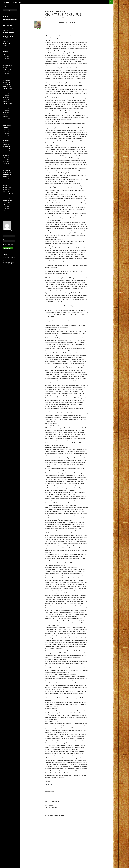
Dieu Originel (50, 791)
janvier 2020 (6, 80)
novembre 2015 (7, 170)
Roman (98, 2)
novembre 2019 (7, 84)
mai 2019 (5, 97)
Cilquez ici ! (10, 264)
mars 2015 (5, 187)
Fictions (92, 2)
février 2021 (6, 61)
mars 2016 (5, 166)
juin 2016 (5, 159)
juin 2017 (5, 134)
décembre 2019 (7, 82)
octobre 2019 (6, 87)
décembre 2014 (7, 194)
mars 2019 (5, 102)
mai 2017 (5, 136)
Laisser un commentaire (71, 18)
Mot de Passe (6, 239)
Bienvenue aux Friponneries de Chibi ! (77, 2)
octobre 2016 (6, 151)
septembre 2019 (7, 89)
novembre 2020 (7, 67)
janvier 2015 (6, 192)
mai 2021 (5, 59)
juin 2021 (5, 57)
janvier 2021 (6, 63)
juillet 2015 (5, 179)
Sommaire (105, 2)
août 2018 (5, 106)
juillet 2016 (5, 157)
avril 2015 (5, 185)
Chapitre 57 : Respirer (8, 40)
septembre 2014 (7, 200)
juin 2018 (5, 110)
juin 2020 (5, 74)
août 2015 (5, 177)
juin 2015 (5, 181)
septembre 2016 (7, 153)
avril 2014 (5, 211)
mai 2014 (5, 209)
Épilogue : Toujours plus (8, 29)
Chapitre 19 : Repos (66, 806)
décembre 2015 (7, 168)
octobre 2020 (6, 69)
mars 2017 (5, 140)
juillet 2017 (5, 132)
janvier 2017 (6, 144)
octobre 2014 (6, 198)
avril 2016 (5, 164)
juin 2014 (5, 207)
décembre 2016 (7, 147)
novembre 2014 (7, 196)
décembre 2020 (7, 65)
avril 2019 (5, 99)
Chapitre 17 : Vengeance (66, 800)
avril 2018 (5, 114)
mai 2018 (5, 112)
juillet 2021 (5, 54)
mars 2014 (5, 213)
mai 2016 (5, 162)
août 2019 (5, 91)
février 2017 (6, 142)
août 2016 (5, 155)
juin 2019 (5, 95)
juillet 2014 (5, 204)
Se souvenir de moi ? (8, 245)
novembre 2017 (7, 123)
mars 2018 (5, 117)
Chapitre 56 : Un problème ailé (10, 44)
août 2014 (5, 202)
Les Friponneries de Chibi (12, 2)
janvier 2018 (6, 121)
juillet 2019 (5, 93)
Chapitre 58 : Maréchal (8, 36)
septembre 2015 (7, 174)
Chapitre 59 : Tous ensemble (9, 32)
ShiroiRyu (58, 18)
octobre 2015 (6, 172)
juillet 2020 (5, 72)
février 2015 (6, 189)
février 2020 (6, 78)
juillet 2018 (5, 108)
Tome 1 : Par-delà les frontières (55, 11)
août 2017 (5, 129)
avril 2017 (5, 138)
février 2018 (6, 119)
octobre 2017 (6, 125)
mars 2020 (5, 76)
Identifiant (5, 234)
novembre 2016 (7, 149)
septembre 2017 (7, 127)
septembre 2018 (7, 104)
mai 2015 (5, 183)
